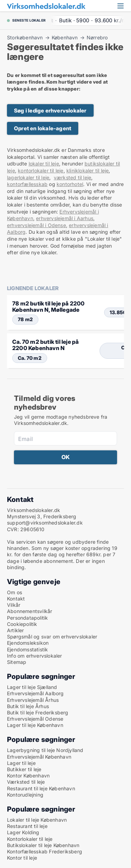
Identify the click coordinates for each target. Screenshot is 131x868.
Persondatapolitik (27, 618)
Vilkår (14, 605)
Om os (14, 592)
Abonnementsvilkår (30, 611)
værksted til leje (72, 177)
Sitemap (17, 662)
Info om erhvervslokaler (35, 656)
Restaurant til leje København (41, 788)
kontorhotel (70, 184)
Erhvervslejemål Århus (33, 700)
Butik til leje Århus (28, 706)
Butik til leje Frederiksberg (38, 712)
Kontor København (28, 776)
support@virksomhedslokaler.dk (45, 523)
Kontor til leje (22, 858)
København (65, 38)
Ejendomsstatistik (27, 649)
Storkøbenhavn (25, 38)
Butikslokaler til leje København (43, 845)
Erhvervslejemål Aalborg (35, 693)
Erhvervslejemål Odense (35, 719)
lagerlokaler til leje (28, 177)
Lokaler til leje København (37, 820)
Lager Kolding (23, 832)
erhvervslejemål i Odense (37, 225)
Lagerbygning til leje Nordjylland (45, 750)
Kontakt (16, 599)
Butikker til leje (24, 769)
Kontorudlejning (25, 795)
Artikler (16, 630)
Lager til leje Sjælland (32, 687)
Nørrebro (97, 38)
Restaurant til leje (27, 826)
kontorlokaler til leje (41, 170)
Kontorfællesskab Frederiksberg (45, 851)
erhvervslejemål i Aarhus (65, 218)
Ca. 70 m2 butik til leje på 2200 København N (45, 345)
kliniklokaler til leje (88, 170)
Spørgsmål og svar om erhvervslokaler (52, 637)
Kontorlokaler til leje (30, 839)
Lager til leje (21, 763)
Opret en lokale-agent (43, 128)
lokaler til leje (44, 164)
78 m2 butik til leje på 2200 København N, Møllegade (49, 307)
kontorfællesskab (27, 184)
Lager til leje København (35, 725)
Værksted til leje (26, 782)
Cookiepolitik (22, 624)
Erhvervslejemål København (39, 757)
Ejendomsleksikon (28, 643)
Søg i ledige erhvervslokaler (50, 111)
